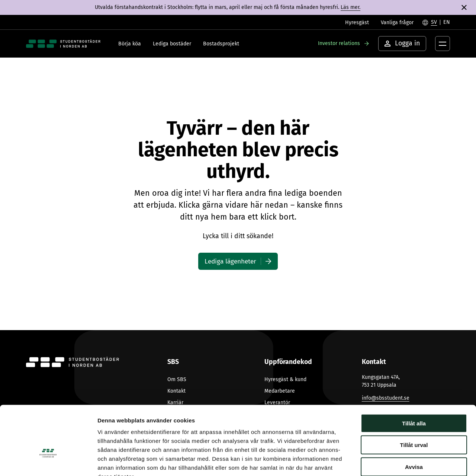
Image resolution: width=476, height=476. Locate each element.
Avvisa (414, 421)
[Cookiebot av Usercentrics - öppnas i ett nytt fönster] (48, 461)
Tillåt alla (414, 378)
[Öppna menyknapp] (443, 44)
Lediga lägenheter (231, 261)
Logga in (402, 43)
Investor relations (339, 43)
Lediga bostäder (172, 44)
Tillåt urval (414, 400)
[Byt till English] (447, 22)
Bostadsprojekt (221, 44)
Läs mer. (350, 7)
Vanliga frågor (397, 23)
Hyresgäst (357, 23)
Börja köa (130, 44)
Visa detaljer (404, 461)
